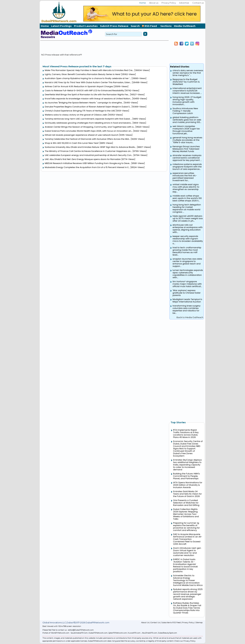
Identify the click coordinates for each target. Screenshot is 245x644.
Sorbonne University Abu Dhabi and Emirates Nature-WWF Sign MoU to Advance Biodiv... (91, 147)
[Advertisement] (187, 368)
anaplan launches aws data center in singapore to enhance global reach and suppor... (187, 262)
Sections (166, 26)
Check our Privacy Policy (185, 641)
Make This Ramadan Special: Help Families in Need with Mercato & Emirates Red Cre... (89, 70)
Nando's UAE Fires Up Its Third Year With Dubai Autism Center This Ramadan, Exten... (88, 82)
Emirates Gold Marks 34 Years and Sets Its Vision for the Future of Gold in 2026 (187, 494)
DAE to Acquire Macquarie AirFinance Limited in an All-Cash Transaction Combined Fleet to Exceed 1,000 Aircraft (188, 539)
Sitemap (199, 622)
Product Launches (86, 26)
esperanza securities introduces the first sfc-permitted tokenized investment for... (185, 177)
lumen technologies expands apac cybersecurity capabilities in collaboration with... (188, 274)
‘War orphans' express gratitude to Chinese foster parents (187, 293)
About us (154, 3)
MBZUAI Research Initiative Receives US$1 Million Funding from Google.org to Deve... (88, 163)
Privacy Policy (169, 3)
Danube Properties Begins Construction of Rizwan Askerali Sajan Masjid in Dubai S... (88, 107)
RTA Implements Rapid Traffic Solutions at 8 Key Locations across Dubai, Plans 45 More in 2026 (186, 434)
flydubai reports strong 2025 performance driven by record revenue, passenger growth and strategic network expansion (188, 594)
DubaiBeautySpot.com (167, 633)
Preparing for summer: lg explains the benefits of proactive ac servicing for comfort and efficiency (186, 527)
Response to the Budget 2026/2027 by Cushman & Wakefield (186, 82)
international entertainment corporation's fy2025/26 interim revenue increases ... (187, 91)
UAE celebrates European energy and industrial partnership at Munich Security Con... (89, 155)
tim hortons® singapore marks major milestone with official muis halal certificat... (187, 284)
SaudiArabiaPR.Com (79, 633)
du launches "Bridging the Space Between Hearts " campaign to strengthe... (84, 103)
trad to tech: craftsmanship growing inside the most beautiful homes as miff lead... (187, 251)
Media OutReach (185, 26)
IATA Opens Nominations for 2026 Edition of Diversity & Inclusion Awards (188, 485)
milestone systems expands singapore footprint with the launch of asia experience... (187, 167)
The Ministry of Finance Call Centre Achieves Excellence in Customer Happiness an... (88, 151)
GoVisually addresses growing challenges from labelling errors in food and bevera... (88, 123)
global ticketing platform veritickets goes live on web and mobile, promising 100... (187, 120)
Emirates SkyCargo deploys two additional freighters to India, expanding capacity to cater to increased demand (187, 465)
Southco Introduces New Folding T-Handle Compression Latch (185, 111)
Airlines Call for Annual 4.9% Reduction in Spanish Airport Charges (79, 86)
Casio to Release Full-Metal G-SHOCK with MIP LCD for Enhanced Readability (84, 90)
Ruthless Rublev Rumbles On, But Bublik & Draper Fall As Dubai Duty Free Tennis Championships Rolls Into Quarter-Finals (187, 608)
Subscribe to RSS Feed (171, 622)
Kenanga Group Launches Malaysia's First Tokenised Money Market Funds (186, 149)
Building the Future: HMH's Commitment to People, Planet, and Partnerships (186, 476)
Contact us (198, 3)
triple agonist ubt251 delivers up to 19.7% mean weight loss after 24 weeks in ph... (188, 218)
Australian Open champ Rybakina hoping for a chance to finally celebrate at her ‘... (88, 78)
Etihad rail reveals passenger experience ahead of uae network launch (82, 135)
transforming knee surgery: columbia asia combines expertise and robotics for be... (187, 309)
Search (135, 26)
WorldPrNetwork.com (60, 633)
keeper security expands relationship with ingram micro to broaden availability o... (188, 240)
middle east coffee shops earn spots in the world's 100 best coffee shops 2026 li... (187, 198)
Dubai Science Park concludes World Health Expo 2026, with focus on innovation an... (89, 131)
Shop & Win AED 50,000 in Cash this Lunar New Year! (72, 143)
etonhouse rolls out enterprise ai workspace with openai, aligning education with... (188, 229)
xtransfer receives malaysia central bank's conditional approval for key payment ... (187, 158)
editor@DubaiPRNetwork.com (81, 630)
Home (143, 3)
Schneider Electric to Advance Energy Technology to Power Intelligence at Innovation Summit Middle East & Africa (188, 580)
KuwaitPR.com (134, 633)
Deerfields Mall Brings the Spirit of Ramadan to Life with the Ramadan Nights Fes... (87, 95)
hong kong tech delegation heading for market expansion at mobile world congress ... (187, 208)
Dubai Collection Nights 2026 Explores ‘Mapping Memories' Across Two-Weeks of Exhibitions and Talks (186, 514)
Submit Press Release (114, 26)
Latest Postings (61, 26)
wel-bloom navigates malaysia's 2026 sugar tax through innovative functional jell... (186, 130)
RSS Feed (150, 26)
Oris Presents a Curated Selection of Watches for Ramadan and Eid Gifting (186, 503)
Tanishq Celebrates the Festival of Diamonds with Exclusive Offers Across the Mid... (87, 139)
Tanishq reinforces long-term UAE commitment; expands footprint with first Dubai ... (88, 119)
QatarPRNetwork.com (118, 633)
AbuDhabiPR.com (149, 633)
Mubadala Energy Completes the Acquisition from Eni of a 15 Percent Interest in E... (87, 167)
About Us (145, 622)
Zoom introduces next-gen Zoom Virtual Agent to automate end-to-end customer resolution (187, 552)
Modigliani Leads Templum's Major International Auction (187, 300)
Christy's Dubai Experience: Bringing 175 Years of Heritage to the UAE (80, 111)
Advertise (184, 3)
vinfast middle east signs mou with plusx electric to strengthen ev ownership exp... (186, 188)
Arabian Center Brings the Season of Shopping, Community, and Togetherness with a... (90, 127)
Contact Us (155, 622)
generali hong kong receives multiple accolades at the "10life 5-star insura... (187, 140)
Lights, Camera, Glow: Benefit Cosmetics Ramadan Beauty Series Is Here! (83, 74)
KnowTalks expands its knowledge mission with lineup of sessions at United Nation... (88, 99)
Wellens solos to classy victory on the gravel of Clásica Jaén (76, 115)
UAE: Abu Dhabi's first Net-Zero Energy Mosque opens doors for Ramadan (83, 159)
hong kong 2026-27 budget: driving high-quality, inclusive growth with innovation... (187, 101)
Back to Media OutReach (190, 317)
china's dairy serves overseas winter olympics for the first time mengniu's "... (188, 73)
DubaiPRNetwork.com (98, 633)
